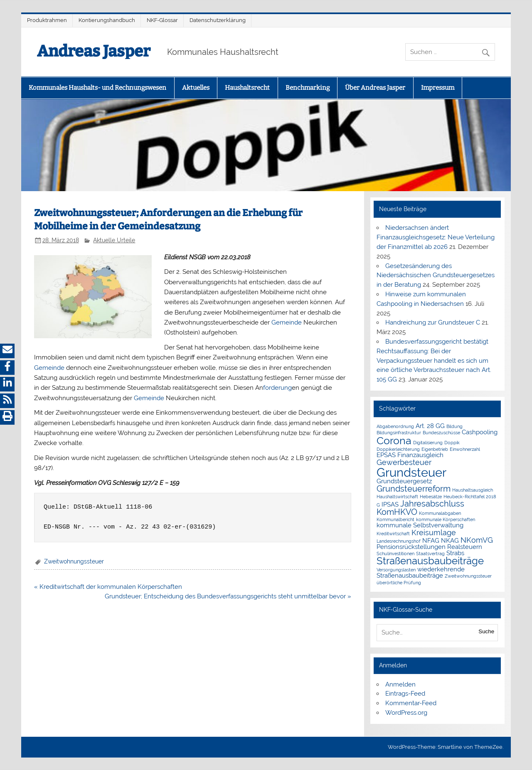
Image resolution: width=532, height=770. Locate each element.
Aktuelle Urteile (114, 240)
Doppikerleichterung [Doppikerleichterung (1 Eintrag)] (398, 449)
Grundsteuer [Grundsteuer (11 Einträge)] (411, 472)
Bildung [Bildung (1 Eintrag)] (454, 426)
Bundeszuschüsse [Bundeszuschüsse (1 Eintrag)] (441, 433)
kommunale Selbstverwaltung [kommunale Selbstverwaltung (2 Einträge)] (420, 525)
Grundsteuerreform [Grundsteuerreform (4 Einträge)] (414, 489)
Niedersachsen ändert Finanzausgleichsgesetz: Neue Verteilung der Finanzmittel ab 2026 (436, 237)
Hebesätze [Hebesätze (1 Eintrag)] (431, 497)
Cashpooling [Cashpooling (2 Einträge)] (480, 432)
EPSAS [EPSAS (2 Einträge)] (386, 455)
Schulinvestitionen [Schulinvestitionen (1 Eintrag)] (395, 554)
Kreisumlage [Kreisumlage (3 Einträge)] (434, 533)
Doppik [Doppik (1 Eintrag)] (452, 443)
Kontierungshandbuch (107, 20)
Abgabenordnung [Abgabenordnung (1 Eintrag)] (395, 426)
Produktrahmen (47, 20)
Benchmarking (308, 88)
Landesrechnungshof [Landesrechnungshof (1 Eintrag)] (399, 541)
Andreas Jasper (94, 51)
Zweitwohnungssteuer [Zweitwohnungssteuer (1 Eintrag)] (468, 576)
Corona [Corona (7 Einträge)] (394, 440)
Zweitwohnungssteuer (74, 561)
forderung (277, 388)
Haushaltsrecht (247, 88)
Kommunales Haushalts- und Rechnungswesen (97, 88)
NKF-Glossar (162, 20)
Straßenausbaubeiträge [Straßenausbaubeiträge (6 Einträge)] (430, 561)
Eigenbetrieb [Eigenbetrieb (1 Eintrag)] (435, 449)
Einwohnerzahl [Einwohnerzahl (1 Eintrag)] (465, 449)
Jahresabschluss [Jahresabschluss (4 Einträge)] (432, 504)
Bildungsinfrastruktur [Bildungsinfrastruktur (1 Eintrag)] (399, 433)
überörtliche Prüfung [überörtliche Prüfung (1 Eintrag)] (399, 583)
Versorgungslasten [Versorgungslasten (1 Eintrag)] (396, 570)
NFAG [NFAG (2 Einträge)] (431, 541)
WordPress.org (406, 713)
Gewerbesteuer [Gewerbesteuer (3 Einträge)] (404, 462)
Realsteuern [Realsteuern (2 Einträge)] (465, 547)
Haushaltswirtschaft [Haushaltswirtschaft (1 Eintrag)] (397, 497)
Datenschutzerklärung (218, 20)
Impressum (438, 88)
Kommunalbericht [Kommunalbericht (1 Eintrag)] (395, 519)
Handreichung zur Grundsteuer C (433, 322)
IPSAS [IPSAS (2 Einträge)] (390, 504)
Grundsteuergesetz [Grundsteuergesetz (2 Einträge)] (404, 481)
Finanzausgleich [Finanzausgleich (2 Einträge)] (420, 455)
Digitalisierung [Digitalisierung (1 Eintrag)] (428, 443)
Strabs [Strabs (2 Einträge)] (455, 553)
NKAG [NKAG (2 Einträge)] (450, 541)
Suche (486, 631)
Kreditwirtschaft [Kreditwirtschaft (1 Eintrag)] (393, 534)
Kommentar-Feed (411, 703)
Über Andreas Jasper (375, 88)
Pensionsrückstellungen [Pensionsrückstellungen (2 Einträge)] (411, 547)
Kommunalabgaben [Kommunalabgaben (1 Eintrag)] (440, 513)
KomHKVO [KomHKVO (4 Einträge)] (397, 512)
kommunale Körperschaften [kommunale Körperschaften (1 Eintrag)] (446, 519)
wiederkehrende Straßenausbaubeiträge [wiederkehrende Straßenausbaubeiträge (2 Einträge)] (421, 572)
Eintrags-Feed (405, 694)
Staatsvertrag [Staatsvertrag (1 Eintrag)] (430, 554)
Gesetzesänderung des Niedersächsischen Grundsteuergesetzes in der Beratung (436, 276)
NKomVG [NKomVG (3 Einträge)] (477, 540)
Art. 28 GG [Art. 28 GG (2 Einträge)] (430, 426)
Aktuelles (196, 88)
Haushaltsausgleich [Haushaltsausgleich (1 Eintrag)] (473, 490)
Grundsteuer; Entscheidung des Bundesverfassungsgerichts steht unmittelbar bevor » (228, 596)
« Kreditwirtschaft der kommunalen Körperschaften (108, 587)
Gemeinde (287, 322)
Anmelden (400, 684)
